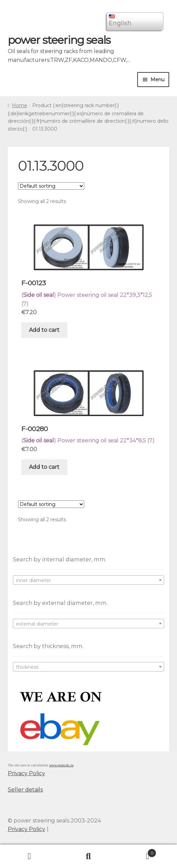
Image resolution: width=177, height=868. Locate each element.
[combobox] (89, 580)
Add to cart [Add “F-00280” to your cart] (44, 467)
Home (20, 105)
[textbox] (89, 580)
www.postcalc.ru (61, 765)
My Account (30, 856)
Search (89, 856)
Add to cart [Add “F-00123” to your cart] (44, 330)
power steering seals (59, 40)
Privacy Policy (26, 773)
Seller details (25, 790)
